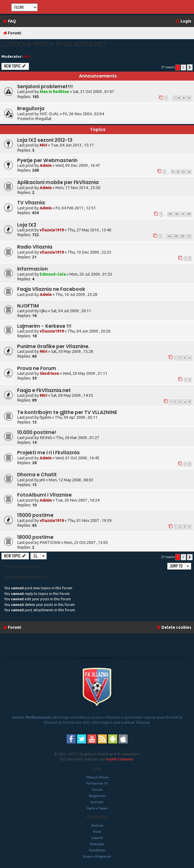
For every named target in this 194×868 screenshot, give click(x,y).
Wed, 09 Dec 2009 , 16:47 (78, 165)
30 (177, 214)
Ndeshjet (97, 844)
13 (183, 172)
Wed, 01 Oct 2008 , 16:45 (77, 458)
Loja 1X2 (27, 225)
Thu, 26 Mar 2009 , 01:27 (78, 438)
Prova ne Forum (37, 368)
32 (189, 214)
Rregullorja (31, 108)
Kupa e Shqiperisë (97, 856)
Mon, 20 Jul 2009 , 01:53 (91, 274)
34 (170, 236)
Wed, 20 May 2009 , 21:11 (85, 373)
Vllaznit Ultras (97, 777)
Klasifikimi (97, 850)
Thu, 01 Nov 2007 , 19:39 (90, 521)
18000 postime (35, 537)
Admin (46, 165)
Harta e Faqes (97, 808)
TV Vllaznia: (31, 203)
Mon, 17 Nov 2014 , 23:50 (78, 188)
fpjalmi (45, 417)
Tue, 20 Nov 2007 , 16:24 (77, 500)
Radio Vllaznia (35, 247)
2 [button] (183, 67)
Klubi (97, 832)
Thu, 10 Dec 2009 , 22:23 (89, 252)
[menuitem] (9, 21)
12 (178, 172)
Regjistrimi (97, 796)
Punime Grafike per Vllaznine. (53, 346)
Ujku (43, 311)
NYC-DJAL (49, 114)
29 (170, 214)
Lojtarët (97, 838)
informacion (32, 269)
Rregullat (43, 119)
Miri (27, 56)
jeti (42, 480)
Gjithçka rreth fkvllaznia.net (54, 44)
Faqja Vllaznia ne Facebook (51, 289)
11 (173, 172)
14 (189, 172)
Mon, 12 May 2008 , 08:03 (71, 480)
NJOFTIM (28, 306)
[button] (190, 67)
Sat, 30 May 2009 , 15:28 (72, 351)
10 (189, 98)
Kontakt (97, 802)
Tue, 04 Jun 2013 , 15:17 (72, 145)
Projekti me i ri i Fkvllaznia (48, 453)
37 (189, 236)
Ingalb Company (119, 759)
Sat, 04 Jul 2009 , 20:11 (71, 311)
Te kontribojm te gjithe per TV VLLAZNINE (67, 412)
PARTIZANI (50, 542)
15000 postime (35, 515)
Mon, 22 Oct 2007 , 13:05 (86, 542)
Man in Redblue (54, 92)
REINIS (46, 438)
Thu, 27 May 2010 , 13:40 (89, 230)
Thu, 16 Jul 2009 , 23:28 (76, 294)
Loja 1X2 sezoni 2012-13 (45, 140)
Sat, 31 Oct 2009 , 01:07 (93, 92)
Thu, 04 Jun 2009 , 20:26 (89, 331)
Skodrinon (49, 373)
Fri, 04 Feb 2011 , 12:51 (76, 208)
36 (182, 236)
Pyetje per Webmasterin (47, 160)
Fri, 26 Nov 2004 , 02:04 (83, 114)
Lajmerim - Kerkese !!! (44, 326)
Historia (97, 825)
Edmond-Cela (53, 274)
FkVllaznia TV (97, 783)
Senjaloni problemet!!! (45, 87)
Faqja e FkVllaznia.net (44, 390)
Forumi (97, 790)
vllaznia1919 (52, 230)
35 (176, 236)
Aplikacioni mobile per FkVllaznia (58, 182)
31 (183, 214)
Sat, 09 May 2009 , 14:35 (72, 395)
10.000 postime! (37, 432)
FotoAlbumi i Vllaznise (44, 495)
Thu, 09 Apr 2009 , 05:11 (76, 417)
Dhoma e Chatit (37, 475)
